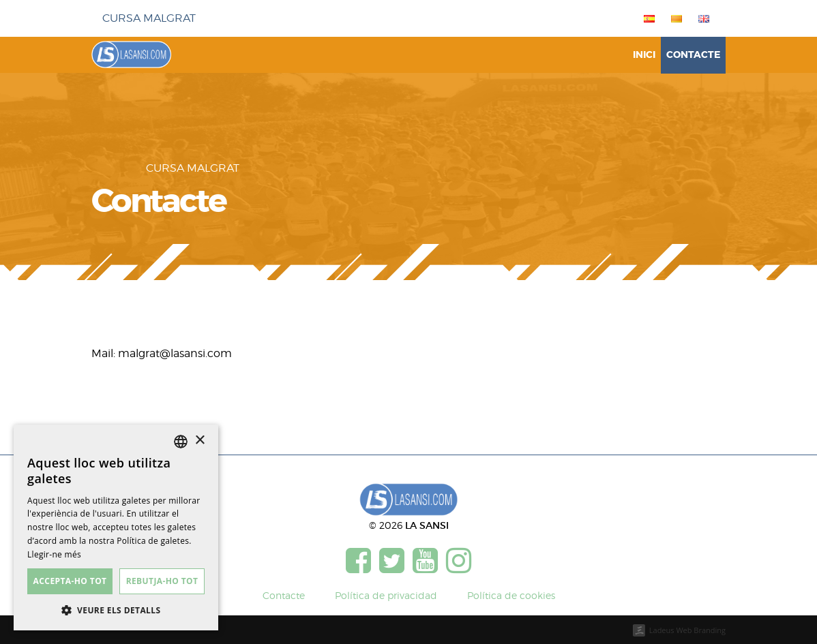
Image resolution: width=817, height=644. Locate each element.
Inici (644, 55)
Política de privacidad (386, 595)
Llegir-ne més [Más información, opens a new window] (54, 554)
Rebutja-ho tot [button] (162, 581)
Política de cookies (511, 595)
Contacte (693, 55)
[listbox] (181, 442)
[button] (116, 610)
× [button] (199, 441)
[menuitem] (647, 18)
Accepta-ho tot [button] (70, 581)
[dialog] (116, 527)
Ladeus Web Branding (687, 630)
